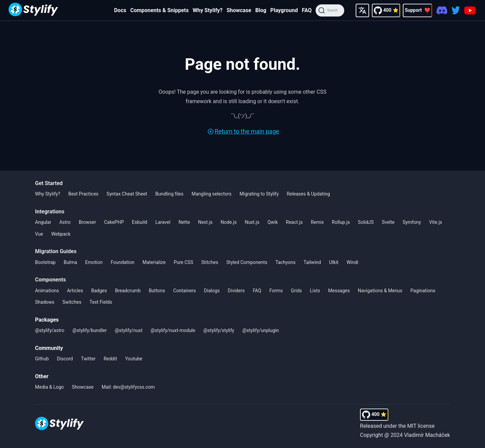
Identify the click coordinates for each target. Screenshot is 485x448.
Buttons (157, 291)
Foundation (123, 262)
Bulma (70, 262)
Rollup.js (341, 222)
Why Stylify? (208, 10)
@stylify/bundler (90, 330)
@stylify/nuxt (129, 330)
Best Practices (84, 194)
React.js (294, 222)
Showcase (239, 10)
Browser (87, 222)
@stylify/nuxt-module (173, 330)
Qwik (273, 222)
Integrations (50, 212)
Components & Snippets (159, 10)
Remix (317, 222)
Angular (43, 222)
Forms (276, 291)
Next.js (205, 222)
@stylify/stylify (219, 330)
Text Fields (101, 302)
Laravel (163, 222)
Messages (339, 291)
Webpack (61, 234)
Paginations (423, 291)
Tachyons (286, 262)
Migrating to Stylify (259, 194)
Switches (72, 302)
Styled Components (247, 262)
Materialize (154, 262)
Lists (315, 291)
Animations (47, 291)
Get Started (49, 183)
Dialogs (212, 291)
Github (42, 359)
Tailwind (312, 262)
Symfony (412, 222)
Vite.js (436, 222)
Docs (120, 10)
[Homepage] (33, 10)
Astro (65, 222)
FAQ (307, 10)
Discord (65, 359)
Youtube (134, 359)
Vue (39, 234)
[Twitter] (456, 10)
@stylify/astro (50, 330)
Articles (75, 291)
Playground (284, 10)
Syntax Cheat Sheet (127, 194)
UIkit (334, 262)
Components (51, 280)
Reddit (110, 359)
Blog (261, 10)
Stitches (210, 262)
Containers (185, 291)
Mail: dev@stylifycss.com (128, 387)
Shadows (45, 302)
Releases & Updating (309, 194)
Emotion (94, 262)
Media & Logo (50, 387)
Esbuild (140, 222)
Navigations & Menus (380, 291)
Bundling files (169, 194)
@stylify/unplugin (261, 330)
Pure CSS (184, 262)
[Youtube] (470, 10)
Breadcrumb (128, 291)
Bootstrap (45, 262)
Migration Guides (56, 251)
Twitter (88, 359)
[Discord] (442, 10)
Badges (99, 291)
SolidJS (366, 222)
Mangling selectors (212, 194)
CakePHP (114, 222)
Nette (184, 222)
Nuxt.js (252, 222)
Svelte (388, 222)
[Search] (330, 10)
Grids (296, 291)
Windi (352, 262)
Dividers (236, 291)
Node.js (229, 222)
